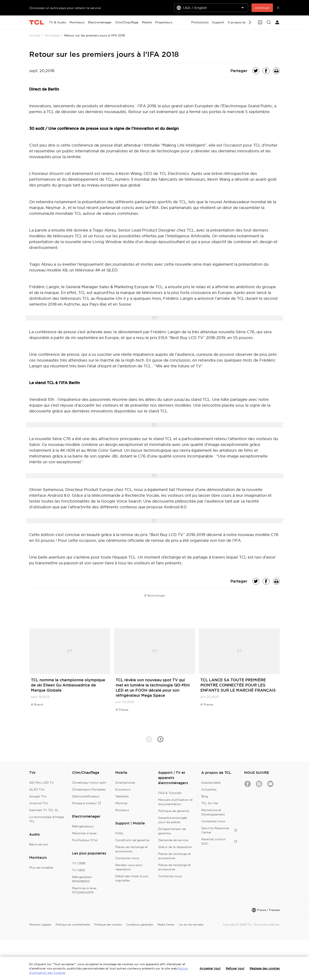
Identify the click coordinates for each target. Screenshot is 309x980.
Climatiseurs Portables (89, 789)
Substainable (211, 783)
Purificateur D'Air (85, 840)
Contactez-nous (127, 858)
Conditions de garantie (132, 840)
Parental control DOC (219, 841)
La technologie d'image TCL (47, 819)
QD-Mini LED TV (42, 783)
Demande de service (173, 840)
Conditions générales (140, 925)
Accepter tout (210, 968)
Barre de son (39, 844)
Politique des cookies (108, 925)
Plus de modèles (41, 868)
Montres (121, 803)
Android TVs (39, 803)
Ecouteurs (123, 789)
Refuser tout (235, 968)
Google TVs (38, 796)
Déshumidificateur (86, 796)
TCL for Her (210, 803)
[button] (160, 739)
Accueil (35, 35)
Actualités (52, 35)
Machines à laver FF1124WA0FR (84, 890)
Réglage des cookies (265, 968)
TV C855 (79, 870)
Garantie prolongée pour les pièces (173, 820)
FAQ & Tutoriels (170, 793)
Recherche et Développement (213, 812)
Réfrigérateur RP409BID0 (82, 879)
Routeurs (122, 810)
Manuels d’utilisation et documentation (175, 802)
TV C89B (79, 863)
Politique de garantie (174, 811)
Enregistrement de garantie (172, 831)
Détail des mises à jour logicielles (132, 878)
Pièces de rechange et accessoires (132, 849)
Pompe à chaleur (86, 803)
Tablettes (122, 796)
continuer (262, 8)
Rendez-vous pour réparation (129, 867)
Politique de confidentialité (73, 925)
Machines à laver (84, 833)
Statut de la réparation (175, 847)
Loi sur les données (191, 925)
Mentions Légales (40, 925)
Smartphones (125, 783)
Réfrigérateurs (83, 826)
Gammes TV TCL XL (44, 810)
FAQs (119, 833)
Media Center (166, 925)
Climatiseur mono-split (89, 783)
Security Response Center (219, 830)
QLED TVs (37, 789)
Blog (205, 796)
